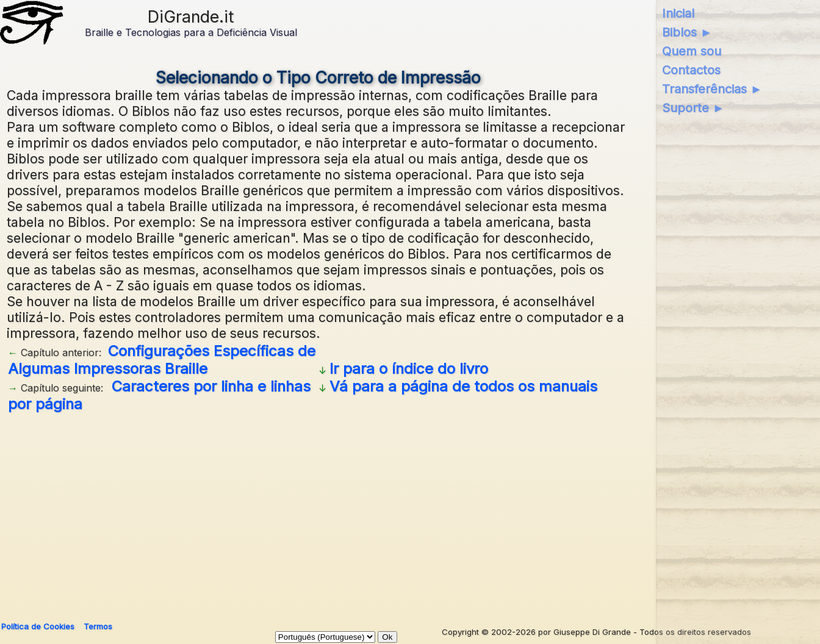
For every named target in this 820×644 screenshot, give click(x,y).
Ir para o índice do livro (409, 369)
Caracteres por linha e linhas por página (159, 395)
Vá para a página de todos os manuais (463, 386)
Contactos (691, 70)
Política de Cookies (38, 626)
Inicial (678, 13)
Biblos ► (687, 32)
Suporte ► (693, 108)
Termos (98, 626)
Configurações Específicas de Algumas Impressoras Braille (162, 360)
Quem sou (692, 51)
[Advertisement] (318, 512)
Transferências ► (712, 89)
